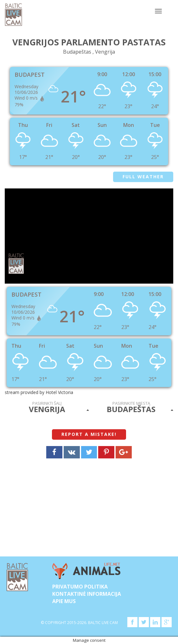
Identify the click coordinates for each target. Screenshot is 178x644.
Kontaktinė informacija (87, 594)
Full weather (143, 177)
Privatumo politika (80, 587)
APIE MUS (64, 601)
